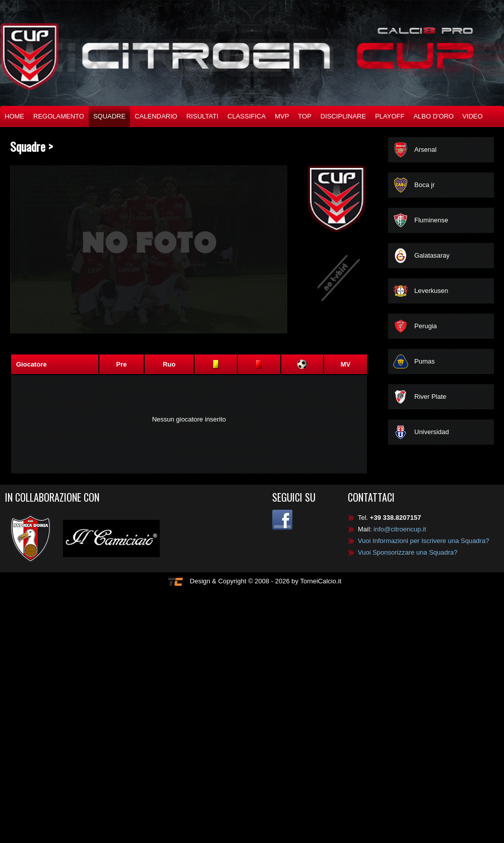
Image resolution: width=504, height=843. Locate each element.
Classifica (246, 116)
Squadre (109, 116)
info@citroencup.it (400, 529)
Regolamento (59, 116)
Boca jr (424, 185)
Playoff (390, 116)
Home (14, 116)
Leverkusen (431, 291)
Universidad (432, 432)
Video (472, 116)
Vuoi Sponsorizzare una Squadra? (408, 552)
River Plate (430, 397)
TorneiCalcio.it (321, 581)
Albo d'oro (433, 116)
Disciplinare (343, 116)
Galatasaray (432, 255)
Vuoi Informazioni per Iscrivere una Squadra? (423, 541)
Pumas (424, 361)
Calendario (156, 116)
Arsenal (425, 149)
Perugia (426, 326)
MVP (282, 116)
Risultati (203, 116)
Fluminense (431, 220)
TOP (305, 116)
